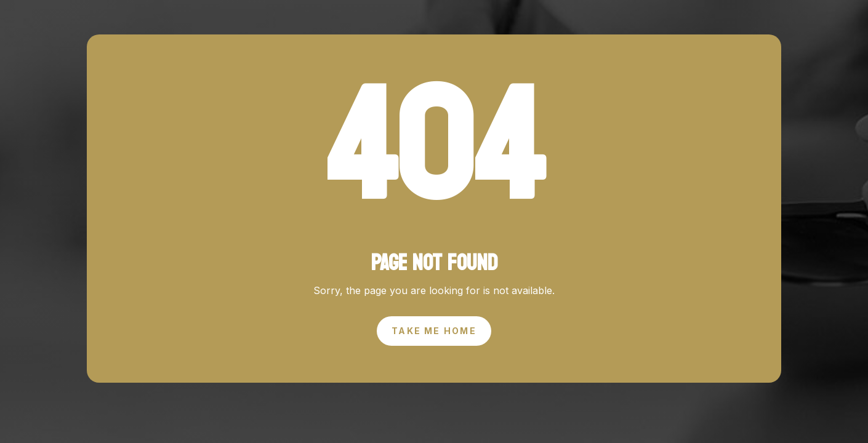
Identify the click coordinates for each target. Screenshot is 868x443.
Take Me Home (434, 331)
